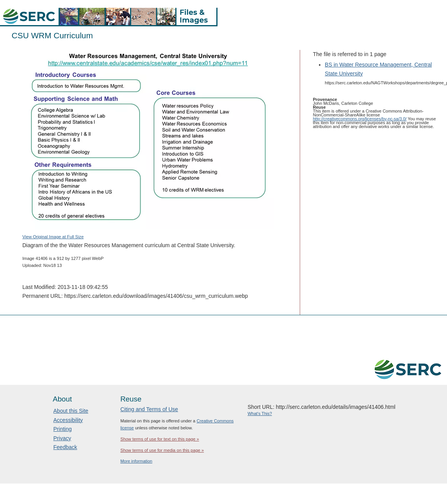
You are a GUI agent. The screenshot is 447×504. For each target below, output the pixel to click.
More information (136, 461)
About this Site (71, 411)
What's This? (260, 413)
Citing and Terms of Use (149, 409)
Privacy (62, 438)
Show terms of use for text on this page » (160, 439)
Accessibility (68, 420)
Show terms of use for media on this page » (162, 450)
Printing (63, 429)
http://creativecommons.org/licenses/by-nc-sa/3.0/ (360, 119)
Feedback (65, 447)
